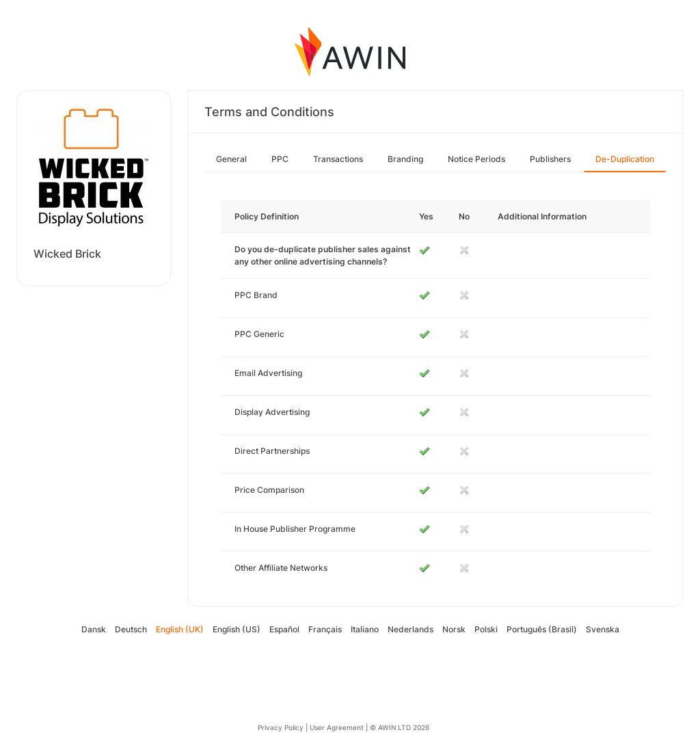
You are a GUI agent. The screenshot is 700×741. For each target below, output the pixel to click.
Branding (405, 159)
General (231, 159)
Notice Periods (476, 159)
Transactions (338, 159)
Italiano (365, 629)
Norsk (454, 629)
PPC (280, 159)
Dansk (94, 629)
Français (325, 629)
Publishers (550, 159)
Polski (486, 629)
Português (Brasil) (542, 629)
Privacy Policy (281, 727)
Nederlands (410, 629)
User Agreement (337, 727)
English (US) (237, 629)
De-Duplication (625, 159)
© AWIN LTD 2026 (400, 727)
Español (284, 629)
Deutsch (131, 629)
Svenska (603, 629)
